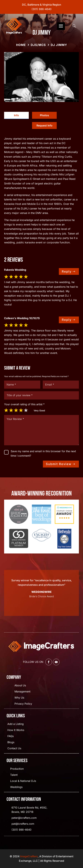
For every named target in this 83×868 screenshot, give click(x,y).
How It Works (16, 730)
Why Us (19, 698)
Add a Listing (16, 724)
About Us (20, 686)
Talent (14, 775)
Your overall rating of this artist (24, 404)
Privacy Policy (23, 704)
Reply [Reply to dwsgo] (67, 271)
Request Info (44, 125)
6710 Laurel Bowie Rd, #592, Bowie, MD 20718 (29, 810)
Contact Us (14, 749)
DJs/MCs (38, 45)
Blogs (11, 742)
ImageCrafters (29, 856)
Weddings (16, 787)
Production (17, 769)
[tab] (16, 115)
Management (22, 692)
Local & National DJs (23, 781)
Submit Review (59, 464)
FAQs (11, 736)
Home (21, 45)
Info (16, 115)
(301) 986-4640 (41, 9)
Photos (44, 115)
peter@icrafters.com (24, 818)
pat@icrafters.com (23, 824)
